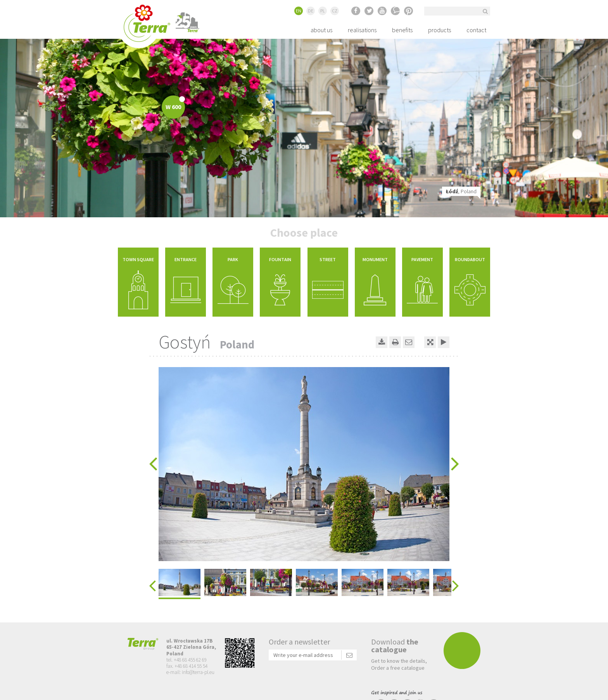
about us (321, 30)
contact (476, 30)
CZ (335, 11)
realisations (362, 30)
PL (323, 11)
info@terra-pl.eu (198, 672)
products (440, 30)
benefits (402, 30)
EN (299, 11)
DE (311, 11)
